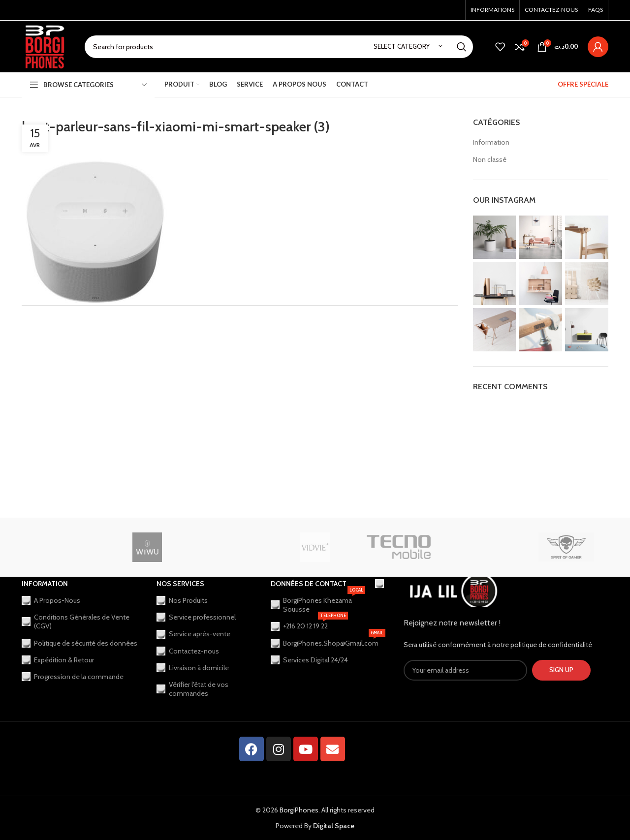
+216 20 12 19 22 (309, 624)
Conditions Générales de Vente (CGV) (76, 622)
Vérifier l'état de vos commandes (192, 689)
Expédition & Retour (58, 660)
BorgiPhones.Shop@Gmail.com (318, 641)
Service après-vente (193, 634)
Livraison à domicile (193, 668)
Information (491, 142)
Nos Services (180, 584)
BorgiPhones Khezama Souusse (318, 603)
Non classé (490, 159)
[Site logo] (46, 46)
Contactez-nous (188, 651)
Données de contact (309, 584)
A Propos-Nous (51, 600)
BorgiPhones (299, 810)
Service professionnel (196, 617)
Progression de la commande (73, 677)
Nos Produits (182, 600)
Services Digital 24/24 (309, 660)
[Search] (279, 47)
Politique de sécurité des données (79, 643)
